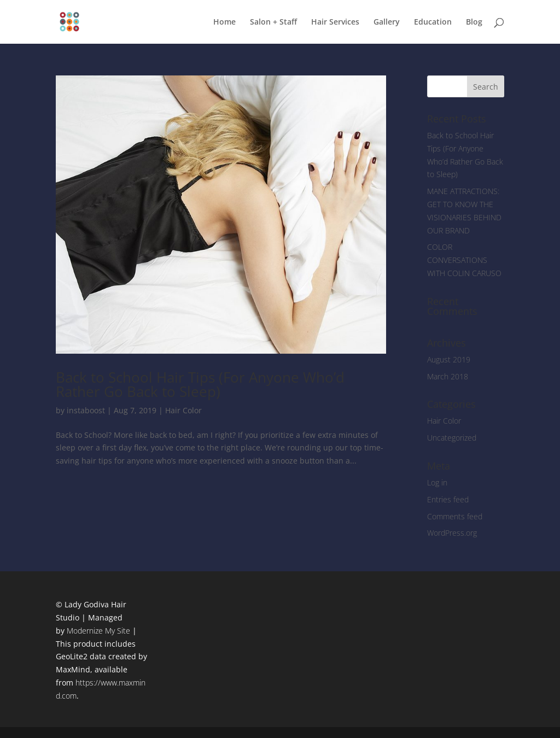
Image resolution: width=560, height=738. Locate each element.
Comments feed (455, 516)
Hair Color (183, 410)
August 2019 (449, 359)
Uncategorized (452, 438)
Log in (437, 482)
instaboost (86, 410)
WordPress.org (452, 533)
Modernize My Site (98, 631)
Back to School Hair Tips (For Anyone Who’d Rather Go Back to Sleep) (200, 384)
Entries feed (448, 499)
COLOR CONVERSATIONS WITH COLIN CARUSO (464, 260)
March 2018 (448, 376)
